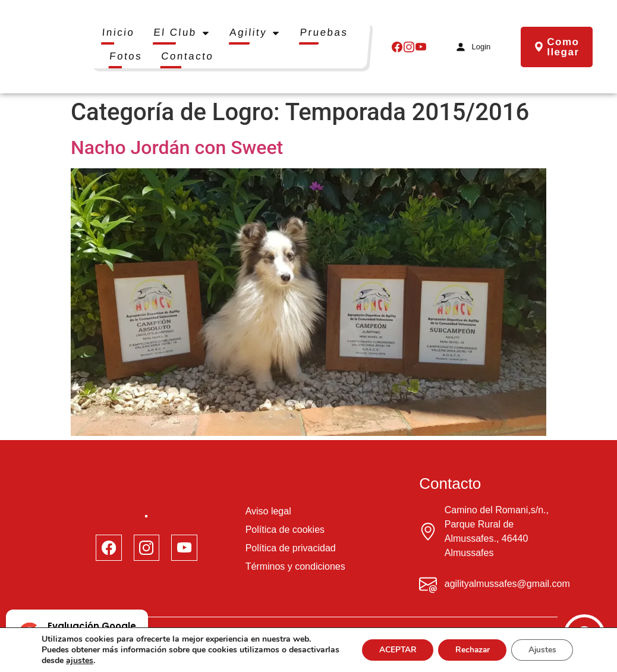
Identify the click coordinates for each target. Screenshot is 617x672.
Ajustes (541, 650)
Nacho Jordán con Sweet (177, 147)
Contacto (188, 56)
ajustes (133, 661)
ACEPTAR (391, 650)
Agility (255, 33)
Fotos (126, 56)
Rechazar (468, 650)
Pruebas (324, 32)
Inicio (118, 32)
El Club (182, 33)
